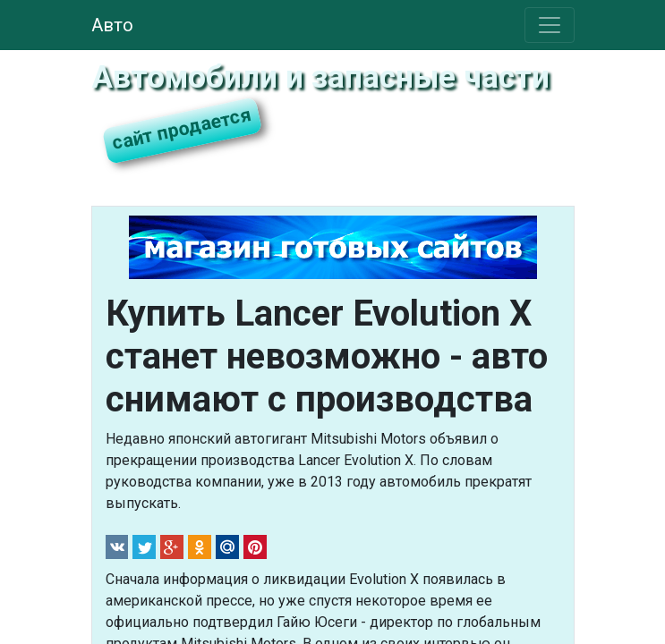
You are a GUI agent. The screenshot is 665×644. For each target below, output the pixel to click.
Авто (112, 25)
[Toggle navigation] (550, 25)
